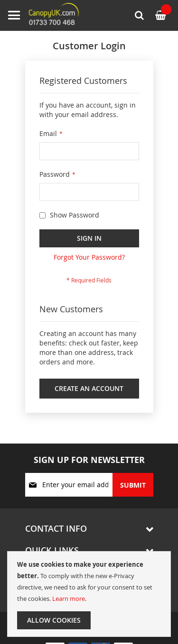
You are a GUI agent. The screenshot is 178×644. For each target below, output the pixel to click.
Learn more (69, 599)
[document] (89, 594)
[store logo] (45, 15)
